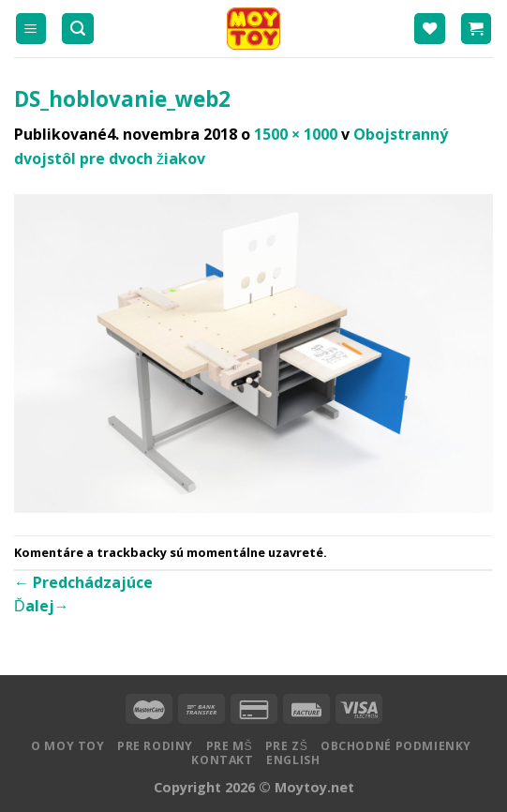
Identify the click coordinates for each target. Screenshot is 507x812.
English (293, 760)
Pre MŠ (230, 746)
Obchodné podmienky (396, 746)
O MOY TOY (68, 746)
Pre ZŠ (287, 746)
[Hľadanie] (78, 29)
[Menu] (31, 29)
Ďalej (42, 606)
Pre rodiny (155, 746)
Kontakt (222, 760)
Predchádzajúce (83, 582)
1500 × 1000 (296, 134)
